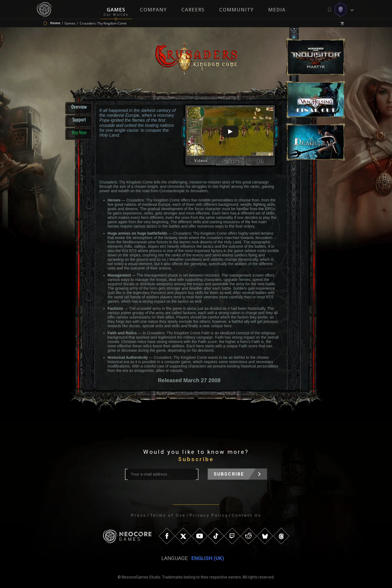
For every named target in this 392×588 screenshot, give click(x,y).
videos (198, 162)
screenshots (230, 162)
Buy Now (79, 133)
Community (236, 10)
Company (153, 10)
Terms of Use (168, 515)
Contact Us (246, 515)
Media (277, 10)
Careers (193, 10)
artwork (262, 162)
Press (139, 515)
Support (79, 120)
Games (116, 10)
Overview (79, 107)
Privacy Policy (209, 515)
